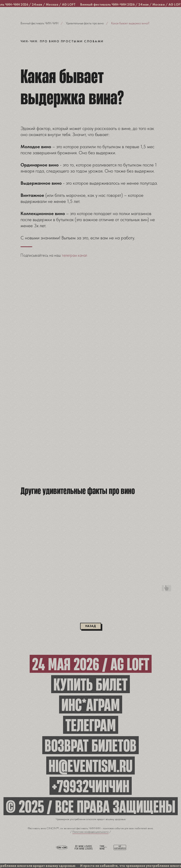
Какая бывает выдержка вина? (130, 23)
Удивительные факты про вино (85, 23)
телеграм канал (74, 255)
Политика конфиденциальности (90, 832)
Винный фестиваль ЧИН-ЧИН (39, 23)
